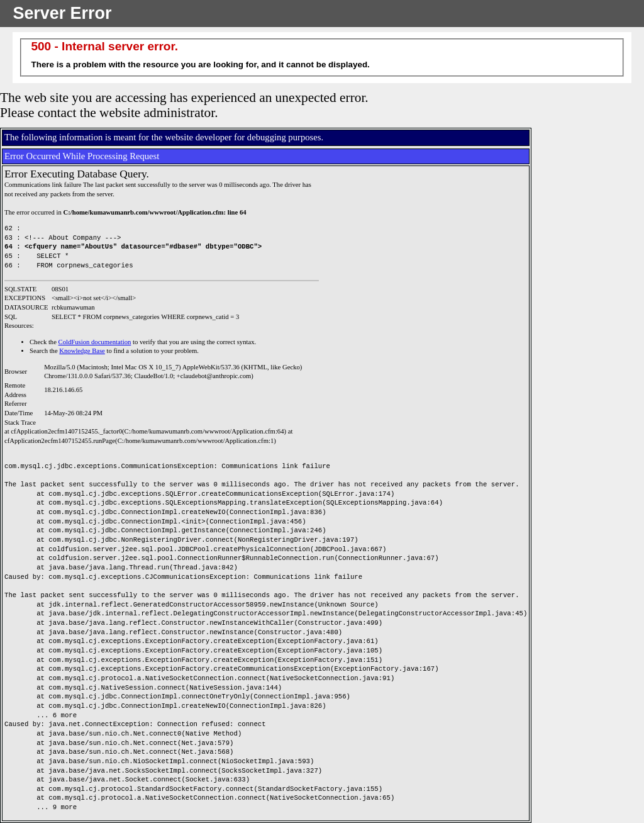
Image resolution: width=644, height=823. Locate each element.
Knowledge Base (82, 351)
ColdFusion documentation (95, 342)
